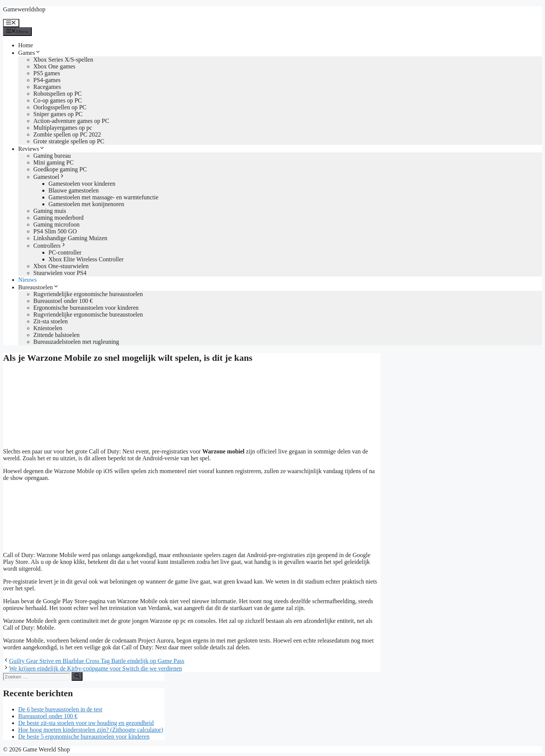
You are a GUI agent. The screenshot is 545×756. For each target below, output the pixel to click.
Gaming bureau (52, 156)
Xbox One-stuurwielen (61, 266)
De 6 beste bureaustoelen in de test (60, 709)
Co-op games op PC (58, 100)
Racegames (47, 87)
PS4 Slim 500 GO (55, 231)
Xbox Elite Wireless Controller (86, 259)
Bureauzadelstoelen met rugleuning (76, 342)
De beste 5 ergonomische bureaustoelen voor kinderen (84, 737)
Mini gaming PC (54, 162)
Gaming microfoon (56, 224)
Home (26, 45)
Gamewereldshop (24, 9)
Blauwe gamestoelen (74, 190)
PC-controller (65, 252)
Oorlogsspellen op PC (60, 107)
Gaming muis (50, 211)
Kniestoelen (48, 328)
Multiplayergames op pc (63, 128)
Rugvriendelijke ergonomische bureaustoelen (88, 294)
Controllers (50, 246)
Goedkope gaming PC (60, 169)
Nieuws (27, 280)
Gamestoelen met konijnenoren (86, 204)
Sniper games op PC (58, 114)
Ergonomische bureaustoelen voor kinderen (86, 308)
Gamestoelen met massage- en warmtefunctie (104, 197)
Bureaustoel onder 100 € (63, 301)
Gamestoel (49, 177)
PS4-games (47, 80)
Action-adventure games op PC (71, 121)
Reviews (32, 149)
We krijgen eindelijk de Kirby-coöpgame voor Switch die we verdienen (96, 668)
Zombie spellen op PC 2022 (67, 134)
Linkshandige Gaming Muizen (70, 238)
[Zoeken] (77, 676)
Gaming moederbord (58, 218)
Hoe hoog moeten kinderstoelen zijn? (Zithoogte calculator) (91, 730)
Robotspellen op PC (58, 94)
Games (30, 53)
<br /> (60, 516)
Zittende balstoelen (56, 335)
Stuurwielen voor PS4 (60, 273)
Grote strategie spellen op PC (69, 141)
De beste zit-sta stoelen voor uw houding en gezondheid (86, 723)
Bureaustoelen (39, 287)
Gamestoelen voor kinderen (82, 184)
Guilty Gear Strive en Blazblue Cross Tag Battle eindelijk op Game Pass (97, 661)
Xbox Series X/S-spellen (63, 60)
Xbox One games (54, 66)
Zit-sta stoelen (51, 321)
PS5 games (47, 73)
